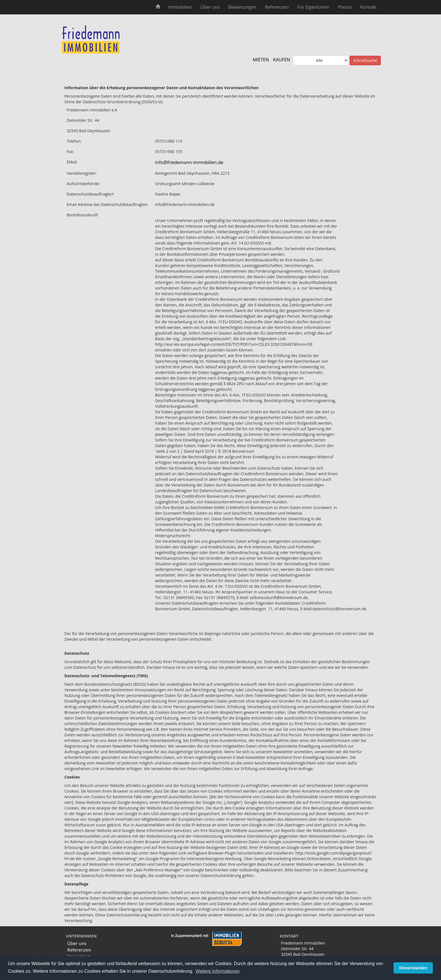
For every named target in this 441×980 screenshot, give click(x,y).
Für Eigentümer (313, 7)
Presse (345, 7)
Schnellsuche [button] (365, 60)
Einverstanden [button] (413, 968)
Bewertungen (242, 7)
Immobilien (180, 7)
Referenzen (277, 7)
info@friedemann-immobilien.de (189, 162)
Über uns (210, 7)
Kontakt (368, 7)
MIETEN (261, 60)
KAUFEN (282, 60)
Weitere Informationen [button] (218, 971)
